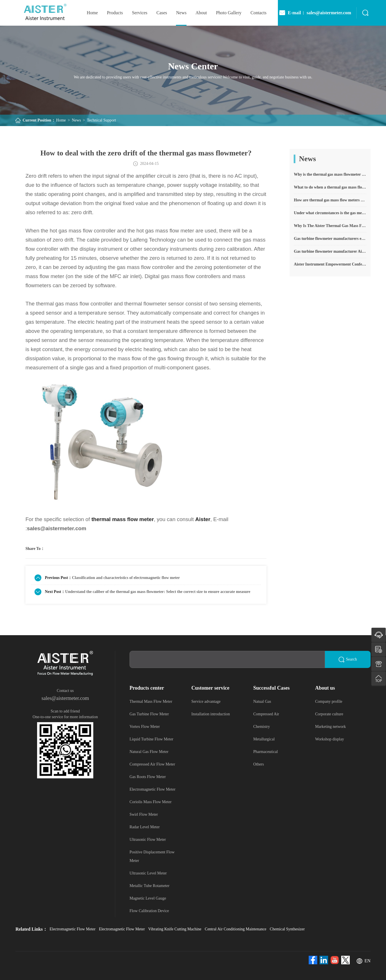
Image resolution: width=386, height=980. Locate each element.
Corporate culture (329, 714)
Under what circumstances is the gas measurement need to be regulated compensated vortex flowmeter (330, 213)
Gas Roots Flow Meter (148, 777)
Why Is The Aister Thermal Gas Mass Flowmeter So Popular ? (330, 226)
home (92, 13)
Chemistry (262, 727)
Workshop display (330, 739)
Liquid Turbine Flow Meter (151, 739)
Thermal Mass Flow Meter (151, 701)
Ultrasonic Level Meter (148, 873)
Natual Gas (262, 701)
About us (325, 688)
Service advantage (206, 701)
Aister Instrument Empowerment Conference (330, 264)
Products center (147, 688)
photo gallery (229, 13)
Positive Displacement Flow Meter (152, 856)
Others (259, 764)
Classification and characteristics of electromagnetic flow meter (126, 578)
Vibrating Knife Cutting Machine (175, 929)
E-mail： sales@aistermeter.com (315, 13)
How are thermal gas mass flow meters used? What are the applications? (330, 200)
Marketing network (331, 727)
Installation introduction (211, 714)
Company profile (329, 701)
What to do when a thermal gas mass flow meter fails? (330, 187)
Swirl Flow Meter (144, 814)
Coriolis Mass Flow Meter (150, 802)
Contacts (258, 13)
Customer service (210, 688)
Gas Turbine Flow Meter (149, 714)
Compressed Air (266, 714)
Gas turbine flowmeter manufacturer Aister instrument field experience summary (330, 251)
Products (115, 13)
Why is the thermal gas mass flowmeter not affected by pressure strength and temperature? (330, 174)
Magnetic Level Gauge (148, 898)
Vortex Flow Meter (145, 727)
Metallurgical (264, 739)
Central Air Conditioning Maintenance (236, 929)
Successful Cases (272, 688)
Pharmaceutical (266, 752)
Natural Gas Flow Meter (149, 752)
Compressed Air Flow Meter (152, 764)
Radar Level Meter (145, 827)
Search (348, 660)
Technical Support (102, 120)
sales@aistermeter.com (65, 698)
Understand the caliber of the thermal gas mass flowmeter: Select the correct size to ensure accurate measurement (158, 592)
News (181, 13)
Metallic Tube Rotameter (149, 886)
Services (140, 13)
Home (61, 120)
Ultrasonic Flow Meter (148, 840)
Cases (162, 13)
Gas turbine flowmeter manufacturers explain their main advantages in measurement (330, 239)
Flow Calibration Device (149, 911)
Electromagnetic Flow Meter (152, 789)
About (201, 13)
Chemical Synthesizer (287, 929)
